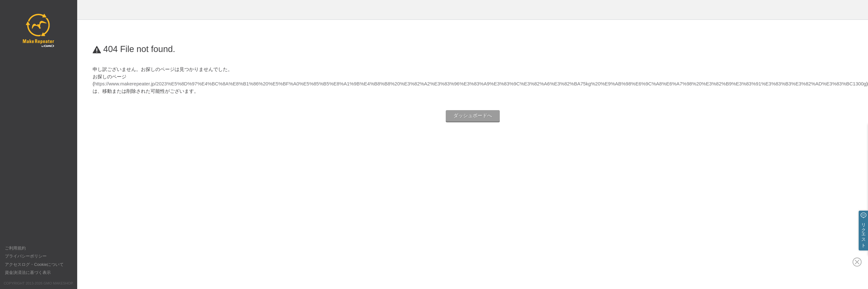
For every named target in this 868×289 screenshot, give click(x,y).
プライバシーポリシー (26, 256)
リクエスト (863, 232)
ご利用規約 (15, 248)
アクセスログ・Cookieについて (34, 264)
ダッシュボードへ (473, 115)
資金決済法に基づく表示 (28, 272)
